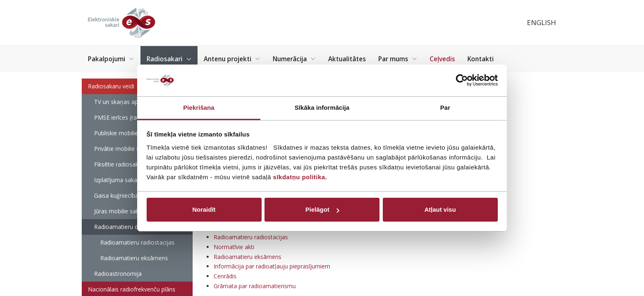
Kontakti (481, 59)
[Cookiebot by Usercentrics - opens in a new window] (462, 81)
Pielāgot (322, 209)
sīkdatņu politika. (300, 177)
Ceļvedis (442, 59)
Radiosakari (169, 59)
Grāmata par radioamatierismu (255, 286)
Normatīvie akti (234, 247)
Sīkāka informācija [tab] (322, 108)
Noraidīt (204, 209)
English (542, 22)
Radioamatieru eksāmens (134, 258)
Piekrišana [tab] (199, 108)
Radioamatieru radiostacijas (137, 242)
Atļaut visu (440, 209)
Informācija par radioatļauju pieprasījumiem (272, 266)
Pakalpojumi (111, 59)
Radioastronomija (118, 274)
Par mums (398, 59)
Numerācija (294, 59)
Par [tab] (445, 108)
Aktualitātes (347, 59)
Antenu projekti (232, 59)
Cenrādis (225, 276)
